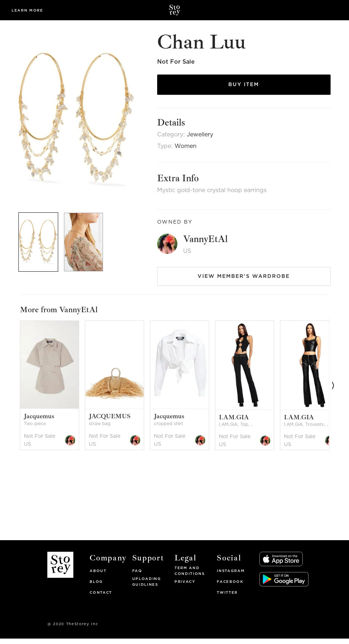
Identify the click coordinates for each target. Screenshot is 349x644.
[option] (54, 316)
